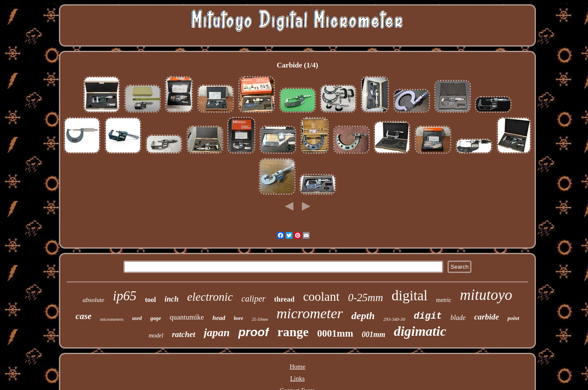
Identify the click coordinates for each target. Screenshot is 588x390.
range (293, 332)
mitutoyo (486, 295)
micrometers (112, 319)
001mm (373, 334)
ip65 (124, 296)
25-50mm (260, 319)
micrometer (309, 313)
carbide (486, 317)
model (156, 336)
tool (150, 300)
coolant (321, 296)
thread (284, 299)
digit (428, 316)
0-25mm (366, 298)
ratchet (183, 334)
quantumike (187, 317)
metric (444, 300)
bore (239, 318)
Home (297, 367)
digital (410, 296)
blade (458, 318)
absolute (93, 300)
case (83, 316)
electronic (210, 297)
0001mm (335, 333)
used (137, 318)
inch (171, 299)
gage (156, 318)
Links (297, 378)
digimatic (420, 331)
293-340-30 (394, 319)
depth (363, 316)
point (513, 318)
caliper (253, 299)
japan (217, 333)
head (219, 318)
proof (254, 332)
